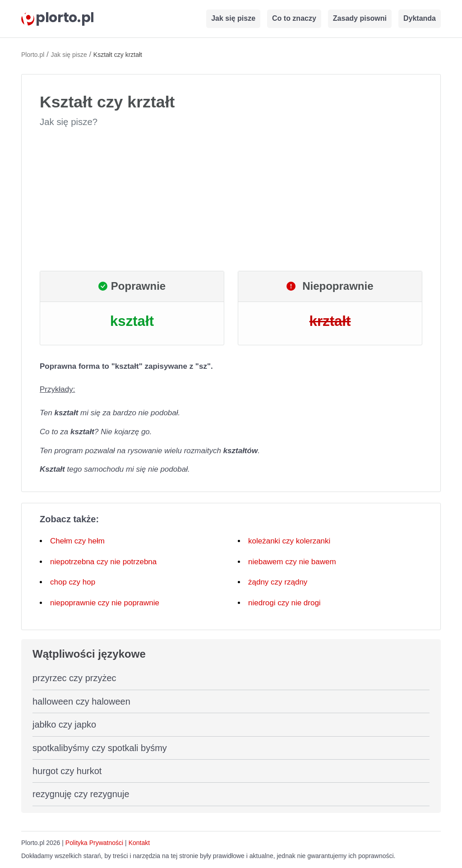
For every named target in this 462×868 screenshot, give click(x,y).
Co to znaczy (294, 18)
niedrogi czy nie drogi (284, 603)
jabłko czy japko (64, 724)
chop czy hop (73, 582)
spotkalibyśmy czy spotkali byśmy (100, 748)
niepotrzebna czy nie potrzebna (103, 562)
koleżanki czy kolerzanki (289, 541)
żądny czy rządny (278, 582)
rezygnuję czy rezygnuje (81, 794)
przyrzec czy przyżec (74, 678)
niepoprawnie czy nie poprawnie (105, 603)
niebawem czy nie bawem (292, 562)
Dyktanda (420, 18)
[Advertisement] (231, 200)
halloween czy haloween (81, 701)
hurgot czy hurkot (67, 771)
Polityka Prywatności (94, 843)
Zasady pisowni (360, 18)
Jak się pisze (233, 18)
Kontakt (139, 843)
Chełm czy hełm (77, 541)
